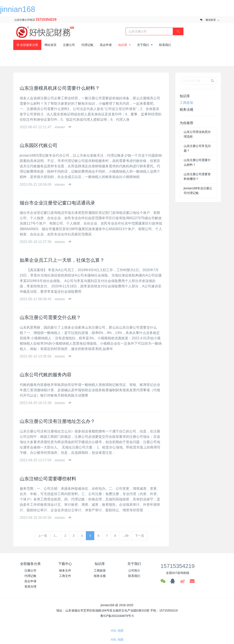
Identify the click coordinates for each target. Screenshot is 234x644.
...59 (126, 536)
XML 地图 (117, 631)
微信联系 (211, 20)
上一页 (43, 536)
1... (56, 536)
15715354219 (46, 20)
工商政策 (186, 103)
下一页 (140, 536)
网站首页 (51, 45)
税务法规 (186, 110)
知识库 (185, 96)
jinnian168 (18, 9)
